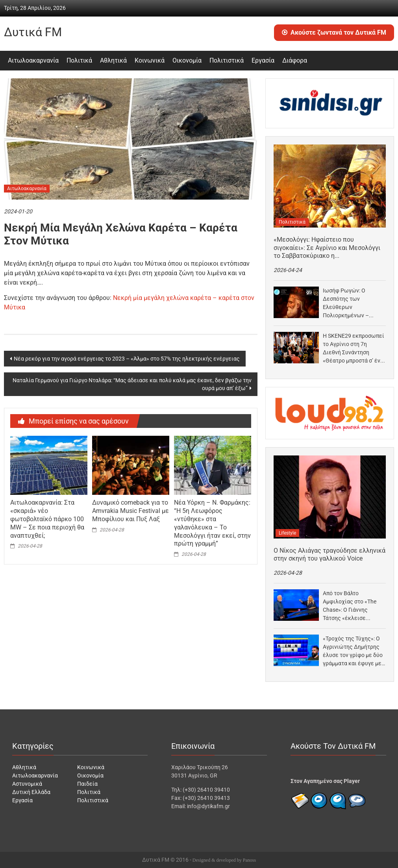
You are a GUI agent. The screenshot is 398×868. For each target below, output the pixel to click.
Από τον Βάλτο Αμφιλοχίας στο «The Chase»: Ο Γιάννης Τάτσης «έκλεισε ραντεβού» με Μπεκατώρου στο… (350, 606)
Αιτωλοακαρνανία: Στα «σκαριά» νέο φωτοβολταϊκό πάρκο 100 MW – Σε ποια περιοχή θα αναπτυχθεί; (47, 519)
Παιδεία (87, 784)
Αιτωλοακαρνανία (33, 60)
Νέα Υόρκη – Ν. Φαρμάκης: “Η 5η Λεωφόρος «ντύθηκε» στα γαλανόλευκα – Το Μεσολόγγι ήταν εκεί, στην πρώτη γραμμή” (212, 523)
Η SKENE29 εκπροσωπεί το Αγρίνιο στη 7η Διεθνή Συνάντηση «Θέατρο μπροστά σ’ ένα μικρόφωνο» (354, 349)
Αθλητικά (113, 60)
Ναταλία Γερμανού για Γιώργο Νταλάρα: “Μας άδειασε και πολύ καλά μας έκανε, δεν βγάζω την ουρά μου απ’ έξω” (132, 384)
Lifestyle (287, 533)
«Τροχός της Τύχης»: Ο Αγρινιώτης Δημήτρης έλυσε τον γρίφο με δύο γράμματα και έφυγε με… (354, 651)
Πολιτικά (79, 60)
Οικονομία (187, 60)
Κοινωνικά (150, 60)
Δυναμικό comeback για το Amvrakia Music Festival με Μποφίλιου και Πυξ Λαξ (131, 511)
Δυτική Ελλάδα (31, 792)
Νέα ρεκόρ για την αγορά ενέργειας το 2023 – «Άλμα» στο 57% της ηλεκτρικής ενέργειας (127, 359)
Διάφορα (295, 60)
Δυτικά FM (33, 32)
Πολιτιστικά (227, 60)
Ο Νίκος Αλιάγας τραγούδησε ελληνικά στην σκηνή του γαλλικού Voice (330, 555)
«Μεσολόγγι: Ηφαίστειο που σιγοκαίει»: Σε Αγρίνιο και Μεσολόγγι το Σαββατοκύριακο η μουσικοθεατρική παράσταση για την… (328, 248)
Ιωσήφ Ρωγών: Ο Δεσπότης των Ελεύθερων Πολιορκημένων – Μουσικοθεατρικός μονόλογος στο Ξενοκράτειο (347, 304)
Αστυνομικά (27, 784)
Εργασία (263, 60)
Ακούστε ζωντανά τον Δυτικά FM (334, 32)
